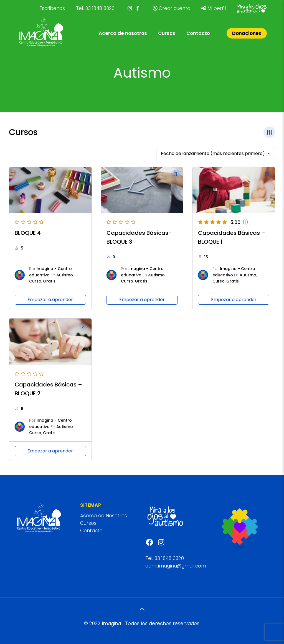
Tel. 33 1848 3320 (95, 8)
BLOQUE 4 (28, 233)
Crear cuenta (172, 8)
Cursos (88, 523)
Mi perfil (214, 8)
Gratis (49, 281)
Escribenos (52, 8)
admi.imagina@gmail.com (176, 566)
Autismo (65, 275)
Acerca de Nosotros (104, 516)
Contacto (91, 531)
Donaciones (247, 33)
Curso (35, 281)
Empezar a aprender (50, 300)
